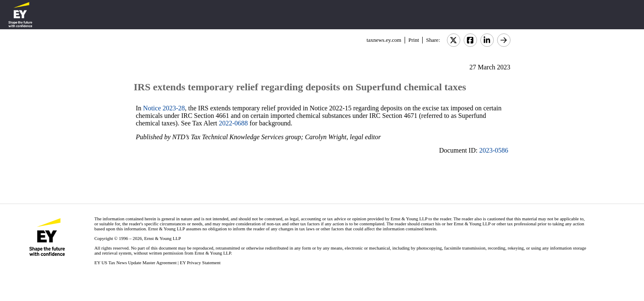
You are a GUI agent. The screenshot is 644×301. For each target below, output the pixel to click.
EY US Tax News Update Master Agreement (135, 263)
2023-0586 (494, 150)
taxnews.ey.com (384, 40)
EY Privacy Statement (200, 263)
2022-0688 (233, 123)
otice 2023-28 (166, 108)
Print (414, 40)
